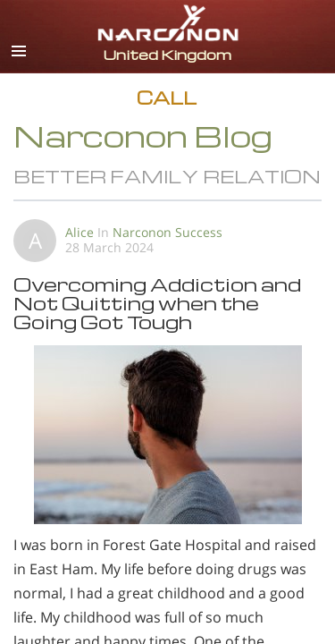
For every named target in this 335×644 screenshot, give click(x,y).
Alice (80, 232)
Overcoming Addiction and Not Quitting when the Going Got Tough (157, 303)
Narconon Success (167, 232)
